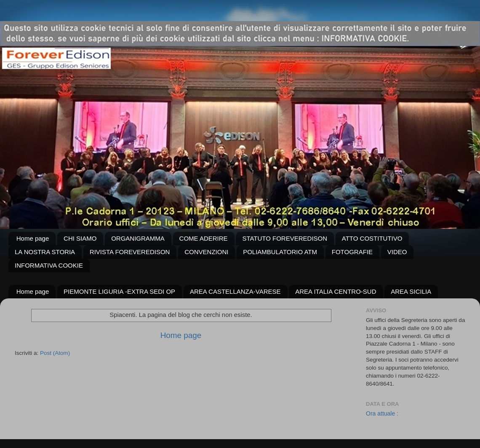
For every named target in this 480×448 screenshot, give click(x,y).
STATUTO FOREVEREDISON (285, 238)
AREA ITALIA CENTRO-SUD (336, 291)
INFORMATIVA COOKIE (49, 265)
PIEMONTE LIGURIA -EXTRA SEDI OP (119, 291)
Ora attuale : (382, 413)
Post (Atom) (55, 353)
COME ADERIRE (204, 238)
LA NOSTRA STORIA (45, 252)
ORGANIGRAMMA (138, 238)
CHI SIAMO (80, 238)
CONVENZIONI (206, 252)
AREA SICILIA (411, 291)
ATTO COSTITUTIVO (372, 238)
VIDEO (397, 252)
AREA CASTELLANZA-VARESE (235, 291)
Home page (33, 238)
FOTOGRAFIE (352, 252)
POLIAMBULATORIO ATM (280, 252)
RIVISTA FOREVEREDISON (130, 252)
